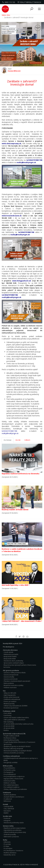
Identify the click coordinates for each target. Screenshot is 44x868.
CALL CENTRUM (9, 809)
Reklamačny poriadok (11, 654)
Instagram (7, 820)
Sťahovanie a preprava (11, 837)
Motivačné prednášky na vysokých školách (18, 751)
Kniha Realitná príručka (11, 740)
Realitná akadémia (10, 795)
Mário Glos (6, 15)
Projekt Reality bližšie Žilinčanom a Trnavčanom (19, 742)
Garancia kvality (9, 677)
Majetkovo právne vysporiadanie (15, 828)
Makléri (6, 813)
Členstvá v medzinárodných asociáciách (17, 681)
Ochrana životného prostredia (14, 753)
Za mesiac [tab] (8, 440)
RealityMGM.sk (14, 865)
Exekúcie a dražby (10, 783)
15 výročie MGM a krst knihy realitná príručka (19, 724)
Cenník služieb (9, 652)
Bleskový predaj (9, 704)
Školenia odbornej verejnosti (13, 749)
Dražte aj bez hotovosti (11, 697)
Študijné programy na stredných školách (17, 746)
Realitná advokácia (10, 853)
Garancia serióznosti (11, 679)
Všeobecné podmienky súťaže (14, 823)
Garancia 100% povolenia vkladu (15, 673)
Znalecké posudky (10, 834)
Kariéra (6, 730)
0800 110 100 (9, 2)
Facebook (7, 818)
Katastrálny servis (10, 855)
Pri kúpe (6, 846)
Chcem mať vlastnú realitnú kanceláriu (16, 718)
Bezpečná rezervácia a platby (14, 685)
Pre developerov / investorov (13, 851)
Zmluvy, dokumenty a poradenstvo (15, 789)
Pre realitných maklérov (12, 787)
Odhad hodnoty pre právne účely (15, 832)
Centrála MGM (8, 807)
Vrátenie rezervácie (10, 688)
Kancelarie (7, 811)
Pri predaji (7, 844)
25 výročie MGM (9, 728)
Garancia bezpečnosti (11, 675)
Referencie (7, 801)
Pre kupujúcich (9, 772)
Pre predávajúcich (10, 774)
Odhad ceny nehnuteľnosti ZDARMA (16, 706)
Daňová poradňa (9, 781)
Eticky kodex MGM (10, 659)
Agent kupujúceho (10, 695)
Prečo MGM (8, 713)
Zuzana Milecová (14, 71)
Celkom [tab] (27, 440)
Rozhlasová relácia (10, 738)
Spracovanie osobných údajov (14, 663)
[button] (32, 9)
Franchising (8, 715)
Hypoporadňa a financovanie (13, 779)
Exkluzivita (7, 842)
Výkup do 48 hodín (10, 693)
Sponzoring (8, 744)
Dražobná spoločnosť (11, 708)
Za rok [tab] (18, 440)
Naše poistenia (9, 683)
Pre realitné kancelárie (11, 785)
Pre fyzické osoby (10, 770)
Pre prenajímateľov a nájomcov (14, 776)
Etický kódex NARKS (10, 657)
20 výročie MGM (9, 726)
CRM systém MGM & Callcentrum (14, 720)
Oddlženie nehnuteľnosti (12, 699)
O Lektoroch (8, 799)
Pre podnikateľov (9, 768)
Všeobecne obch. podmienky (13, 661)
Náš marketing (9, 722)
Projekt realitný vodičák (11, 736)
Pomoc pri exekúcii (10, 701)
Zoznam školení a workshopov (14, 797)
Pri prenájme (8, 848)
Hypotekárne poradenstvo (13, 830)
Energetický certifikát (11, 763)
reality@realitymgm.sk (30, 2)
